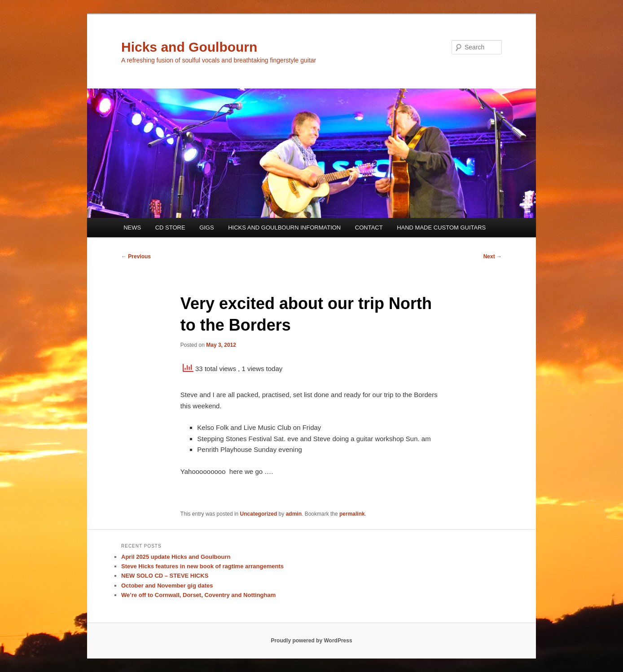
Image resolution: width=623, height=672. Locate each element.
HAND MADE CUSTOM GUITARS (441, 228)
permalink (352, 514)
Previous (136, 256)
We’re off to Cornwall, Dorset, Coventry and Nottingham (198, 595)
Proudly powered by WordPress (311, 641)
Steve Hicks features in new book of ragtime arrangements (202, 566)
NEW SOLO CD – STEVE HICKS (165, 576)
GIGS (207, 228)
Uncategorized (259, 514)
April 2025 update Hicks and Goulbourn (176, 557)
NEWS (132, 228)
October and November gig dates (167, 586)
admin (294, 514)
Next (493, 256)
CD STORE (170, 228)
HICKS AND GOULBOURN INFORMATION (284, 228)
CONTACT (369, 228)
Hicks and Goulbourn (189, 47)
